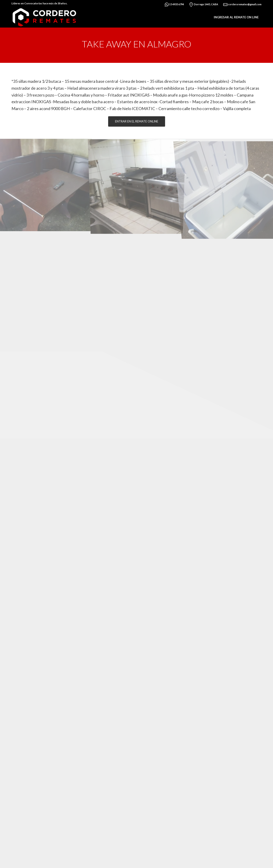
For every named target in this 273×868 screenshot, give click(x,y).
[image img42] (137, 184)
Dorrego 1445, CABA (203, 5)
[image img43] (46, 184)
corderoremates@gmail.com (242, 5)
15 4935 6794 (174, 5)
